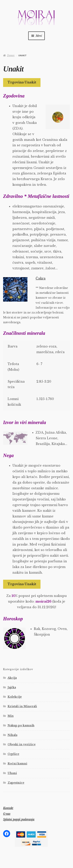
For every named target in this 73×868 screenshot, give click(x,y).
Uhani (12, 773)
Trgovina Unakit (22, 82)
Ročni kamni (17, 764)
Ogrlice (13, 754)
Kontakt (8, 808)
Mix (11, 716)
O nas (7, 814)
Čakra (41, 278)
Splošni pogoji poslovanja (19, 819)
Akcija (12, 678)
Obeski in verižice (22, 744)
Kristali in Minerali (22, 706)
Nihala (12, 735)
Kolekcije (15, 697)
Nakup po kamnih (21, 725)
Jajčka (12, 687)
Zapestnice (16, 783)
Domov (11, 55)
